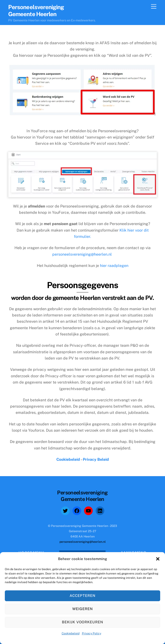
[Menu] (154, 7)
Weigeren (82, 609)
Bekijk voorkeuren (83, 622)
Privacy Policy (92, 633)
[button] (158, 559)
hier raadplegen (114, 266)
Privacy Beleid (96, 459)
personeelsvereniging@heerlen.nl (82, 254)
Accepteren (82, 596)
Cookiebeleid (71, 633)
